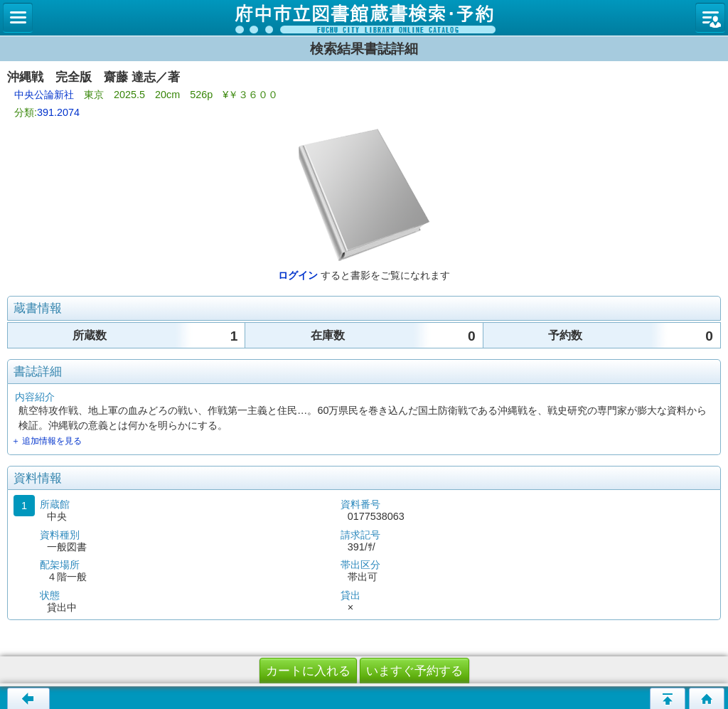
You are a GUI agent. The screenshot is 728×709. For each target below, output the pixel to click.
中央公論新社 (44, 95)
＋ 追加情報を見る (47, 441)
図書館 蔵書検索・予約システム (364, 18)
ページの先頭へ (668, 698)
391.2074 (58, 112)
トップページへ (707, 698)
